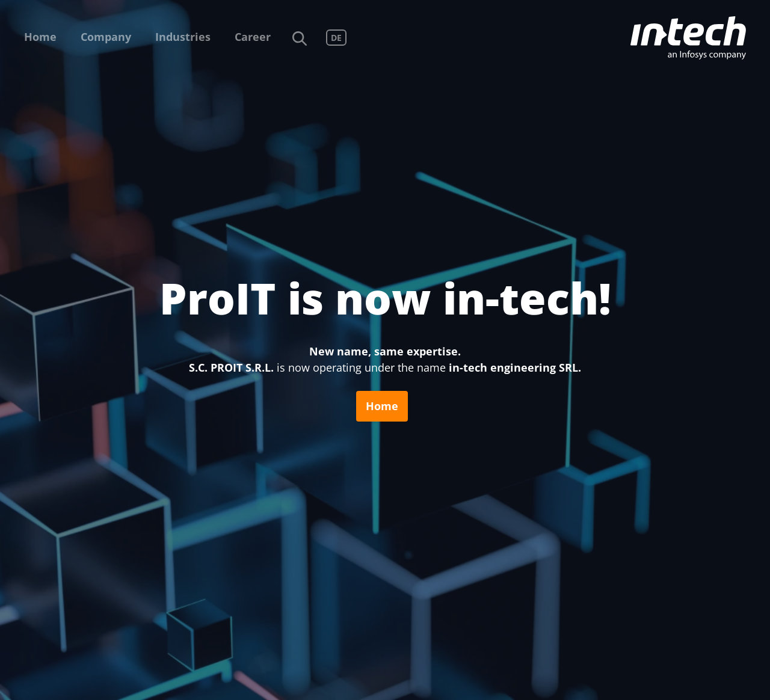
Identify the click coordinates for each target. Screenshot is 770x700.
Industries (183, 37)
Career (253, 37)
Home (40, 37)
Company (106, 37)
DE (336, 38)
